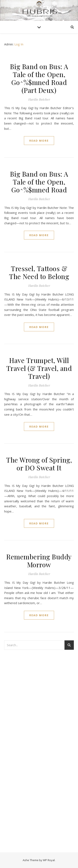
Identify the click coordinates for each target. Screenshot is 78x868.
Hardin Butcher (39, 99)
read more (39, 141)
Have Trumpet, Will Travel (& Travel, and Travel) (39, 368)
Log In (19, 44)
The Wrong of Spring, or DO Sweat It (39, 464)
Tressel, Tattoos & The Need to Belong (39, 272)
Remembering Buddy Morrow (39, 561)
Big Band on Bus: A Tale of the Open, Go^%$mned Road (39, 182)
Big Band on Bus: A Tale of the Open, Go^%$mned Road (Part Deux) (39, 78)
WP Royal (49, 860)
